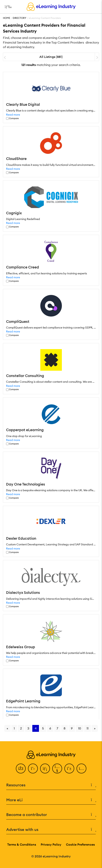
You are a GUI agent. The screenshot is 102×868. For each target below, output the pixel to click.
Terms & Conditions (22, 844)
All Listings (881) (51, 57)
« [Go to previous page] (7, 728)
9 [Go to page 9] (72, 728)
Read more (13, 115)
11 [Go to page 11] (88, 728)
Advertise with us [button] (51, 830)
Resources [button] (51, 785)
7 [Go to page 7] (57, 728)
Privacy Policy (51, 844)
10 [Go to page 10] (80, 728)
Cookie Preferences (80, 844)
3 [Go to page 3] (28, 728)
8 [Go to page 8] (65, 728)
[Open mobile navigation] (7, 7)
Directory (19, 18)
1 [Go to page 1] (14, 728)
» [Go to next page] (95, 728)
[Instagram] (81, 769)
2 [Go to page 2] (21, 728)
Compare (14, 118)
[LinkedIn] (45, 769)
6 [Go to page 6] (50, 728)
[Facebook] (21, 769)
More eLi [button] (51, 800)
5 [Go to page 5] (43, 728)
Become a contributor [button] (51, 815)
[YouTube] (57, 769)
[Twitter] (33, 769)
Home (7, 18)
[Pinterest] (69, 769)
